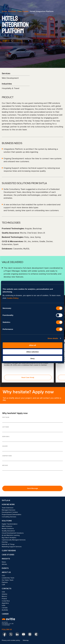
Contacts (7, 589)
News (4, 562)
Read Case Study (28, 377)
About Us (6, 572)
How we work (8, 504)
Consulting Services (9, 517)
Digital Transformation (10, 524)
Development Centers (10, 512)
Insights (6, 559)
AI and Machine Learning (11, 535)
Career (5, 614)
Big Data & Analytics (9, 538)
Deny (32, 358)
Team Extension (8, 508)
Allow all (32, 345)
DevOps (5, 542)
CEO (3, 576)
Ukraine (5, 594)
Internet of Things (8, 544)
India (4, 605)
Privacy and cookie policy (11, 640)
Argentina (5, 603)
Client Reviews (9, 551)
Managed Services (9, 510)
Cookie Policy (13, 298)
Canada (5, 608)
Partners (5, 582)
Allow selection (32, 352)
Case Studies (23, 11)
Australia (5, 610)
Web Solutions (7, 526)
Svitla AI (6, 500)
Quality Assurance (8, 531)
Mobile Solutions (8, 529)
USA (3, 592)
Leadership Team (8, 578)
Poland (4, 599)
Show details (53, 338)
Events (5, 568)
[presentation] (19, 479)
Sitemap (26, 640)
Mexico (4, 596)
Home (4, 11)
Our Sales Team (8, 580)
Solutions (7, 521)
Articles (4, 564)
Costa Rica (6, 601)
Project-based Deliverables (12, 514)
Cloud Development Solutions (13, 533)
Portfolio (12, 11)
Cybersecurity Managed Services (14, 540)
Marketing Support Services (12, 547)
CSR (3, 585)
